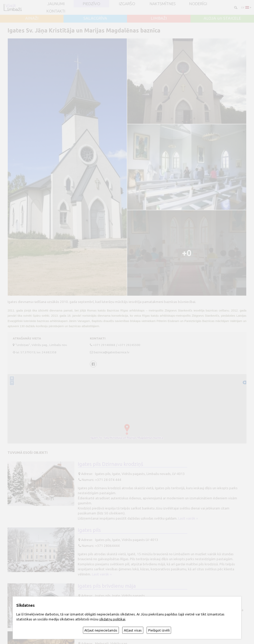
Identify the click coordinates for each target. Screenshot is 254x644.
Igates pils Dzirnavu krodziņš (110, 464)
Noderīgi (198, 4)
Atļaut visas (133, 630)
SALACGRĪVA (95, 18)
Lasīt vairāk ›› (188, 518)
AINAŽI (32, 18)
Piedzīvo (91, 4)
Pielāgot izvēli (159, 630)
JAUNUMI (56, 4)
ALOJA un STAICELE (222, 18)
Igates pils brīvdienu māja (107, 586)
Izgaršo (127, 4)
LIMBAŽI (159, 18)
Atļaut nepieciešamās (101, 630)
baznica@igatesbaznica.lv (112, 352)
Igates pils (89, 530)
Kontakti (56, 11)
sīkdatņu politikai (112, 619)
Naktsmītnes (163, 4)
